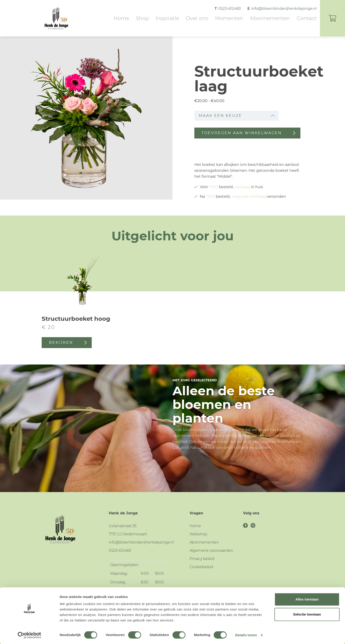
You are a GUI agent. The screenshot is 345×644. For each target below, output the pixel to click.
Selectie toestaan (307, 614)
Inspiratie (167, 18)
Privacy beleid (202, 559)
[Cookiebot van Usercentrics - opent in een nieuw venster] (29, 635)
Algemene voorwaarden (211, 550)
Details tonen (246, 635)
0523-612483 (230, 9)
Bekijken (68, 343)
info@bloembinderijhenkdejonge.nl (284, 9)
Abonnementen (270, 18)
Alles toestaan (307, 599)
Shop (142, 18)
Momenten (229, 18)
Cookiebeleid (201, 567)
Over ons (197, 18)
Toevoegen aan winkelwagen (249, 133)
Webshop (198, 534)
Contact (307, 18)
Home (121, 18)
